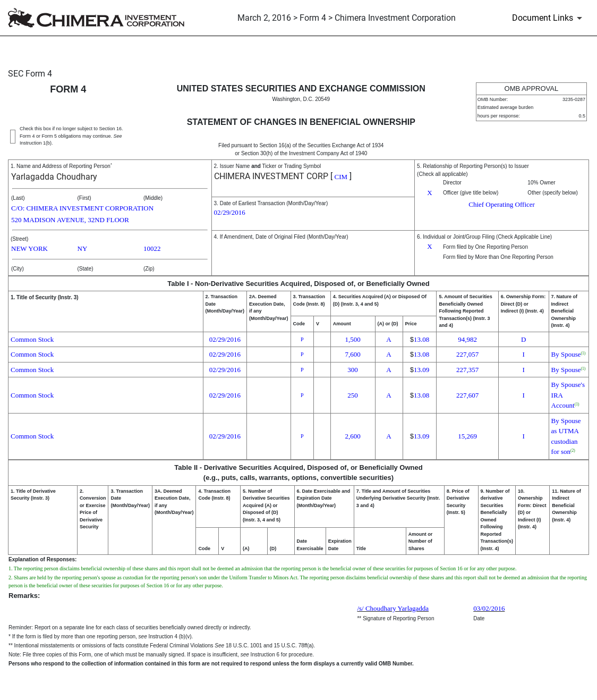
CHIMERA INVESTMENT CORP (271, 176)
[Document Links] (549, 18)
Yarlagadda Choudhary (54, 177)
